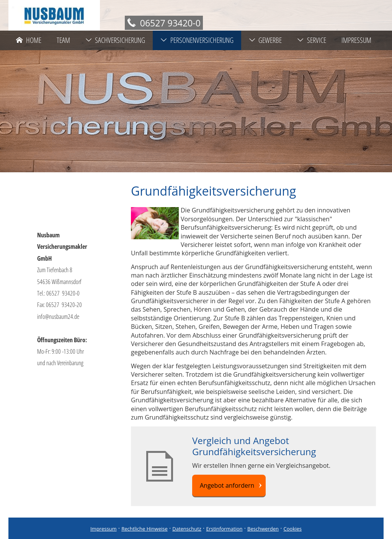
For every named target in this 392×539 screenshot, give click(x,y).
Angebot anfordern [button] (227, 485)
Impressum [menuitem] (356, 40)
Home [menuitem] (29, 40)
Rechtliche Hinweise (145, 529)
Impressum (104, 529)
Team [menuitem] (63, 40)
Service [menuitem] (312, 40)
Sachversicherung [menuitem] (115, 40)
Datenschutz (187, 529)
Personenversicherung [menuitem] (197, 40)
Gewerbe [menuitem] (265, 40)
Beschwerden (263, 529)
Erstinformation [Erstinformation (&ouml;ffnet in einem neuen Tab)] (224, 529)
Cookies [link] (293, 529)
